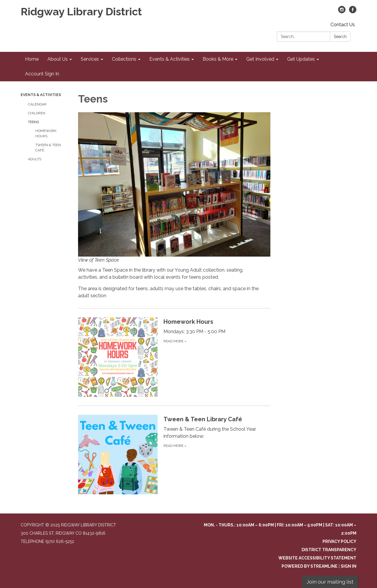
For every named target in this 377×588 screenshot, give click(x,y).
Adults (35, 159)
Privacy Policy (339, 541)
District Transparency (329, 550)
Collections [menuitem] (124, 59)
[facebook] (353, 12)
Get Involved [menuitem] (260, 59)
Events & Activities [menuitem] (170, 59)
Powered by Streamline (310, 566)
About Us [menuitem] (58, 59)
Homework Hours (46, 133)
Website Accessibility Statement (317, 558)
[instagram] (342, 12)
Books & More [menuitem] (218, 59)
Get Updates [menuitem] (301, 59)
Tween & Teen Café (48, 148)
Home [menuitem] (32, 59)
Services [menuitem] (90, 59)
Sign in (349, 566)
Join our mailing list (330, 582)
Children (37, 113)
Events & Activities (41, 95)
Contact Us (343, 25)
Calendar (37, 104)
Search (340, 37)
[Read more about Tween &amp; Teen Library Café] (174, 454)
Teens (33, 122)
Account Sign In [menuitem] (42, 74)
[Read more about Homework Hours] (174, 357)
